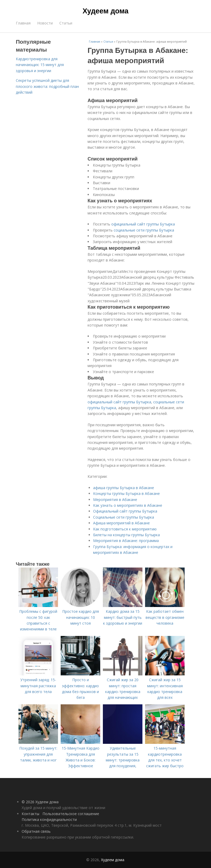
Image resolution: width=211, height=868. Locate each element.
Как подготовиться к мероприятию (125, 529)
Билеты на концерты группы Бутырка (126, 535)
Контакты (30, 814)
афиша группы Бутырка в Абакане (124, 488)
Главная (23, 23)
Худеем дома (105, 11)
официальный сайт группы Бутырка (143, 224)
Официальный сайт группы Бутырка (125, 511)
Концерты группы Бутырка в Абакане (126, 493)
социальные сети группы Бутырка (144, 230)
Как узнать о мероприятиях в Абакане (128, 505)
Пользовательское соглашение (71, 814)
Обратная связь (36, 831)
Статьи (66, 23)
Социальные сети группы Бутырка (124, 517)
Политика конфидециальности (49, 819)
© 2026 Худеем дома (40, 802)
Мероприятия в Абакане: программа (126, 541)
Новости (45, 23)
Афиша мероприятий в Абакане (121, 523)
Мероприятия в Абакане (115, 500)
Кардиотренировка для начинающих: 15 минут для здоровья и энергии (40, 65)
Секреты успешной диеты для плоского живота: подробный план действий (47, 86)
